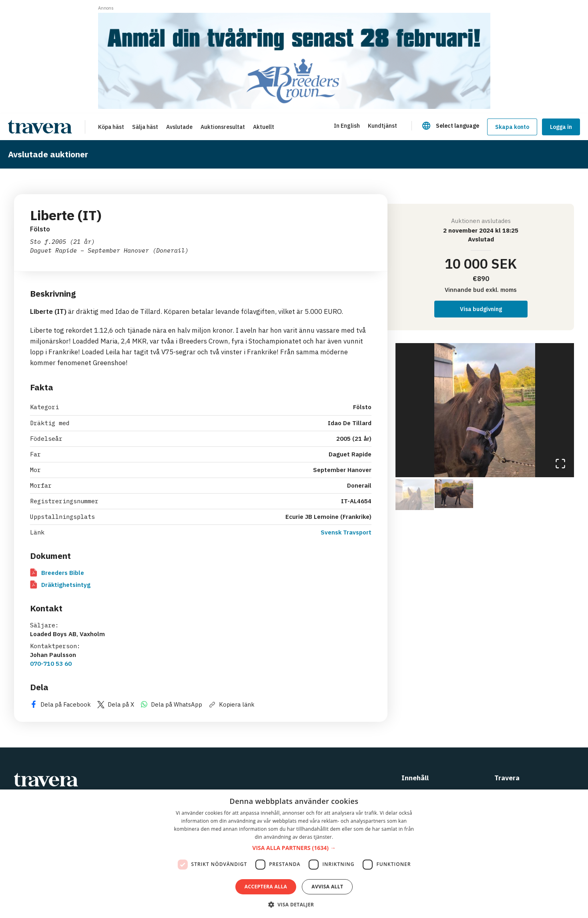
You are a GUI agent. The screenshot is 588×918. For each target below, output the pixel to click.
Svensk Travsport (346, 532)
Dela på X (116, 704)
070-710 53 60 (51, 664)
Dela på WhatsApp (171, 704)
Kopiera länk (232, 704)
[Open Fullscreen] (560, 464)
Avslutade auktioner (48, 154)
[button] (485, 410)
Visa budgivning (481, 309)
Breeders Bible (57, 573)
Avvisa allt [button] (327, 887)
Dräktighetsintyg (60, 585)
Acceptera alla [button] (266, 887)
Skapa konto (512, 127)
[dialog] (294, 854)
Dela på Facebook (60, 704)
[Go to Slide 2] (454, 494)
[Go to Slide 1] (415, 494)
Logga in (561, 127)
